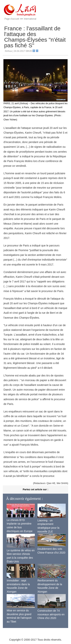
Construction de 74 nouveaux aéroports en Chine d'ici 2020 (51, 614)
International (30, 19)
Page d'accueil (12, 19)
